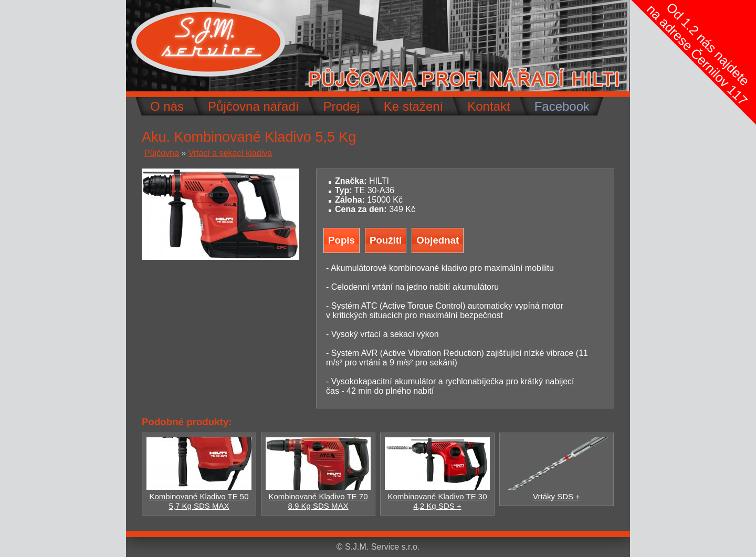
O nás (167, 106)
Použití (386, 240)
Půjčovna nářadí (253, 106)
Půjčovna (162, 153)
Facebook (562, 106)
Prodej (341, 106)
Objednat (438, 240)
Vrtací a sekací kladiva (230, 153)
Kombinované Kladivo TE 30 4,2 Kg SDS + (437, 496)
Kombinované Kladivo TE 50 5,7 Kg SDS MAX (199, 496)
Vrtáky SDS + (556, 492)
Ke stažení (413, 106)
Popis (342, 240)
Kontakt (489, 106)
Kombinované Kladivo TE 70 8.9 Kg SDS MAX (318, 496)
